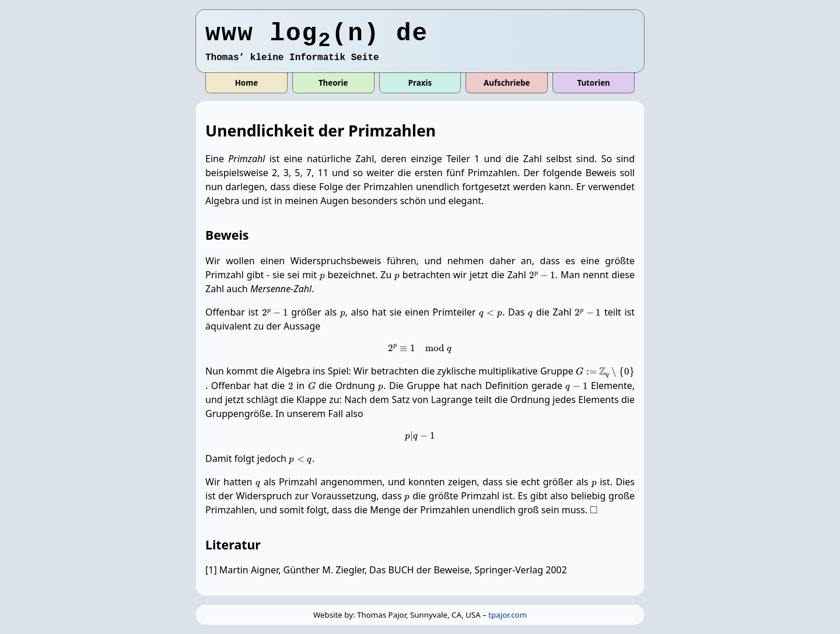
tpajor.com (508, 615)
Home (246, 83)
